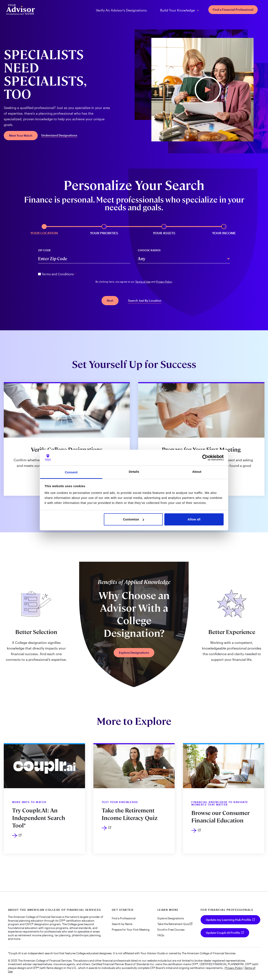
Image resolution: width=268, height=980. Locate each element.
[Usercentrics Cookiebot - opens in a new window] (205, 458)
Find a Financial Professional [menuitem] (233, 10)
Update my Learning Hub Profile (228, 920)
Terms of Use (143, 282)
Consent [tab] (71, 472)
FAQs (161, 935)
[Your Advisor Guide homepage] (21, 10)
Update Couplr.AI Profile (223, 933)
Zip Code (44, 250)
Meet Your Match (21, 135)
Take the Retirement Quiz (173, 924)
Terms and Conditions (59, 274)
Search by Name (122, 924)
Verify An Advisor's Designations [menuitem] (121, 10)
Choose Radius (149, 250)
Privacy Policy (164, 282)
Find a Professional (124, 918)
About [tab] (197, 472)
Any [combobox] (142, 259)
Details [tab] (134, 472)
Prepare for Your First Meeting (131, 930)
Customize (133, 519)
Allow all (194, 519)
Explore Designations (134, 653)
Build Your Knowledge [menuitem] (178, 10)
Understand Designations (59, 135)
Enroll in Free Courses (171, 930)
